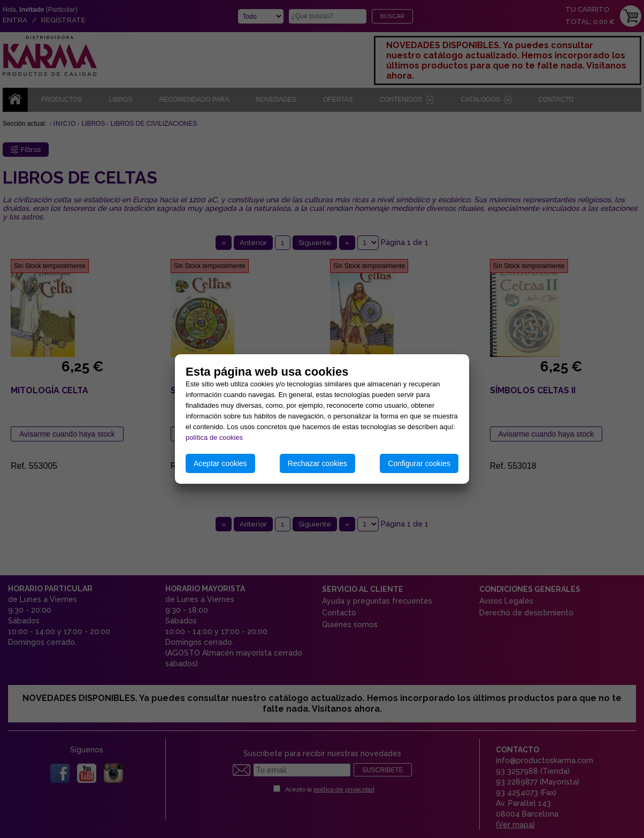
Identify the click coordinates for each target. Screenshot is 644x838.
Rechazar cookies (317, 463)
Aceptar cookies (220, 463)
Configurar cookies (419, 463)
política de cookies (214, 437)
